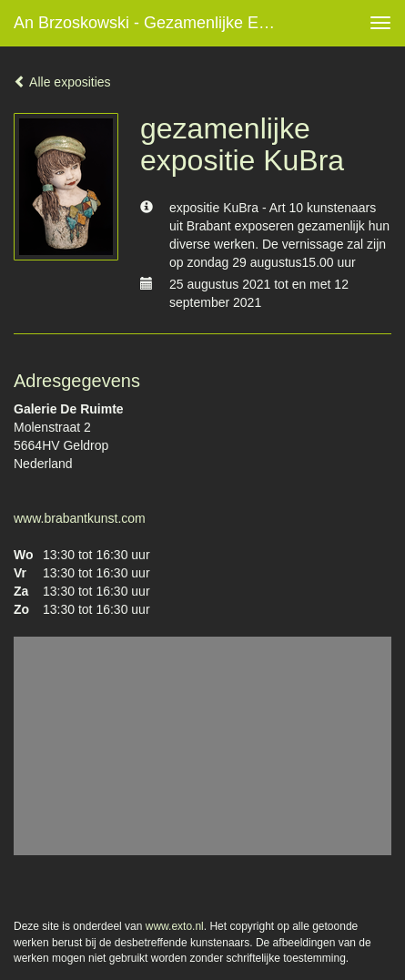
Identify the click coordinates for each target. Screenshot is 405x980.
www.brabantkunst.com (80, 518)
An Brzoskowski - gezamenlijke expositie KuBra (154, 23)
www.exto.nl (175, 926)
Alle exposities (62, 82)
